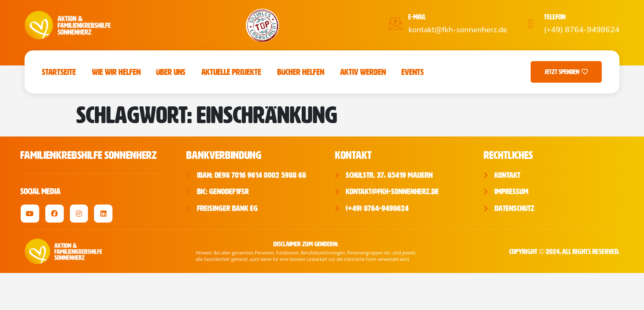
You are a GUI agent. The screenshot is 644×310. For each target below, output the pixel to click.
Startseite (59, 72)
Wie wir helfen (116, 72)
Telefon (555, 17)
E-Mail (417, 17)
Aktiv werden (363, 72)
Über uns (171, 72)
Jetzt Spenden (566, 72)
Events (413, 72)
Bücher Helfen (301, 72)
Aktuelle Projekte (231, 72)
